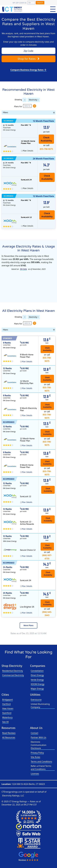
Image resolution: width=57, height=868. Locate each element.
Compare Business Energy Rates (28, 70)
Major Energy (37, 689)
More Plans (29, 625)
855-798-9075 (46, 149)
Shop (28, 59)
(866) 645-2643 (47, 613)
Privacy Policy (37, 753)
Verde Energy (37, 680)
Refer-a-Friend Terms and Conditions (41, 768)
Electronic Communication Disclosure (39, 745)
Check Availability (47, 177)
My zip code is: (20, 3)
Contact (35, 733)
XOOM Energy (38, 684)
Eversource (36, 700)
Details (28, 151)
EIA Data (23, 269)
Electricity (33, 100)
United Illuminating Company (40, 706)
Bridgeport (8, 700)
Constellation (37, 671)
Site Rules (36, 757)
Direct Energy (37, 675)
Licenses (35, 774)
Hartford (6, 704)
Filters (6, 112)
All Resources (9, 737)
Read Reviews (9, 733)
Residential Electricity (13, 671)
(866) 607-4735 (47, 556)
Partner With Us (39, 737)
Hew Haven (8, 708)
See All (5, 722)
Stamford (7, 713)
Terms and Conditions (41, 762)
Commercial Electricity (13, 675)
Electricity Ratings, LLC (13, 796)
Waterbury (7, 717)
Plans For (18, 106)
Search (40, 3)
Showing (18, 99)
